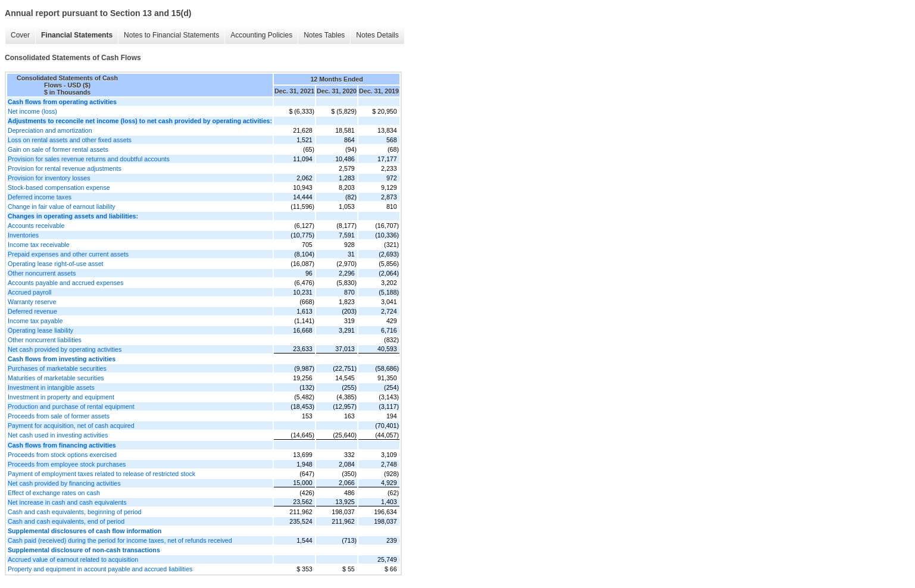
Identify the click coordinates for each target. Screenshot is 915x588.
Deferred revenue (32, 311)
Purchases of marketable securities (57, 368)
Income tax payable (35, 321)
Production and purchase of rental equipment (71, 406)
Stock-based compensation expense (59, 187)
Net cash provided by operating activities (65, 349)
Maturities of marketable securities (56, 378)
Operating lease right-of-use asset (56, 264)
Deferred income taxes (40, 197)
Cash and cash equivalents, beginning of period (75, 512)
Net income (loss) (32, 111)
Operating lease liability (40, 330)
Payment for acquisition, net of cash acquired (71, 426)
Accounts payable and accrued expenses (65, 283)
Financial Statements (77, 35)
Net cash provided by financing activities (64, 483)
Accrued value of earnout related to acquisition (73, 559)
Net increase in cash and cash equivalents (67, 502)
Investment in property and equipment (61, 397)
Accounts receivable (36, 226)
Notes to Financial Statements (171, 35)
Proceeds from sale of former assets (59, 416)
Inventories (23, 235)
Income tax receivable (39, 245)
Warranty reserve (32, 302)
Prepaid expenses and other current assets (68, 254)
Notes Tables (324, 35)
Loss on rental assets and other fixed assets (70, 140)
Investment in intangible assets (51, 387)
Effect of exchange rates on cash (54, 493)
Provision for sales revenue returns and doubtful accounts (89, 159)
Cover (20, 35)
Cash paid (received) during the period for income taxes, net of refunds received (120, 540)
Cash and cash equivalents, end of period (66, 521)
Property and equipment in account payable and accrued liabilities (100, 569)
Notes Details (377, 35)
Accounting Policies (261, 35)
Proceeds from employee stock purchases (67, 464)
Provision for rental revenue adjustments (65, 168)
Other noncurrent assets (42, 273)
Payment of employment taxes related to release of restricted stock (102, 474)
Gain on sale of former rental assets (58, 149)
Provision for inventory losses (49, 178)
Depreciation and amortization (50, 130)
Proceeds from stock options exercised (62, 455)
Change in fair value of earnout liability (62, 207)
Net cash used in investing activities (58, 435)
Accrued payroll (29, 292)
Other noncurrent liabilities (45, 340)
